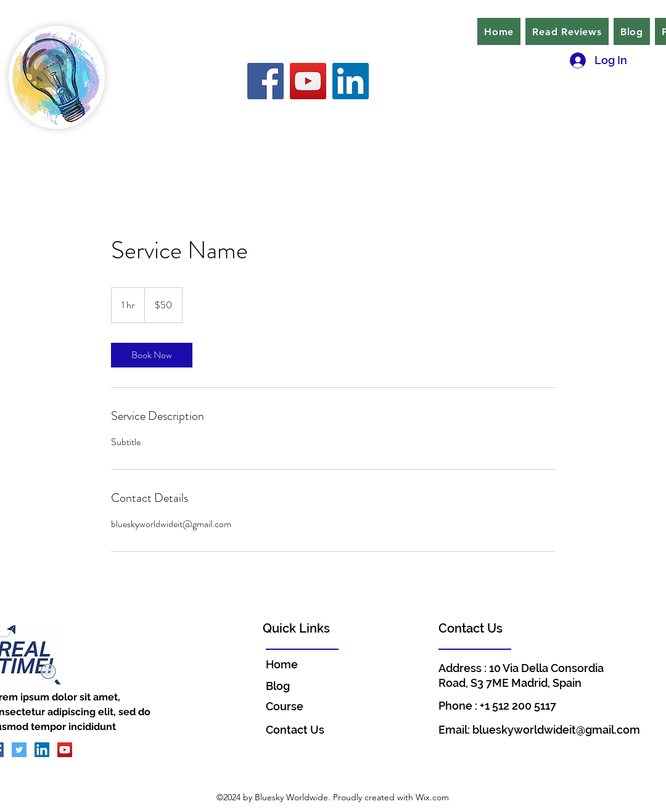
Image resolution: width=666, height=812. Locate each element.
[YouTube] (308, 81)
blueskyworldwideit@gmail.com (556, 730)
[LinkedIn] (351, 81)
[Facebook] (265, 81)
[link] (152, 355)
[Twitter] (19, 750)
